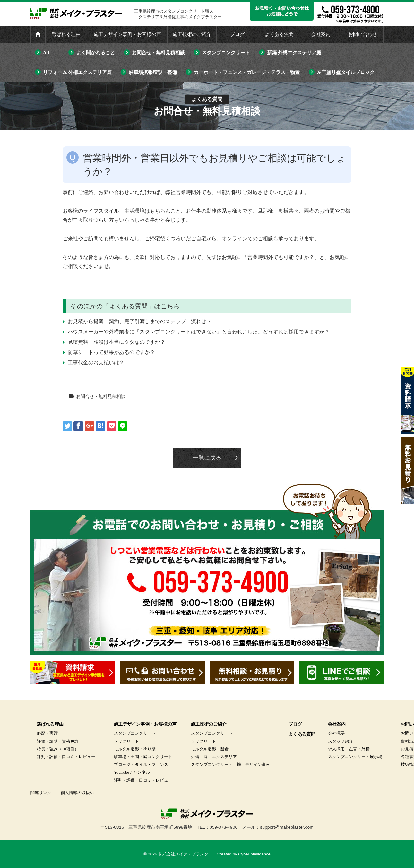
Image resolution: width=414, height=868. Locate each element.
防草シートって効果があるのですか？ (111, 352)
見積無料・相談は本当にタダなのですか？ (116, 342)
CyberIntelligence (254, 854)
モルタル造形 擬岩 (210, 749)
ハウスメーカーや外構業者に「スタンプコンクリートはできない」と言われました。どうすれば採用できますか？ (199, 332)
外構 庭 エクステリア (214, 757)
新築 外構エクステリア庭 (294, 53)
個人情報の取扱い (77, 793)
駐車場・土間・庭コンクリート (143, 757)
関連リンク (41, 793)
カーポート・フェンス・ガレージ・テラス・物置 (247, 72)
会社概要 (336, 733)
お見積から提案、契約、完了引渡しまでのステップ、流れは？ (140, 321)
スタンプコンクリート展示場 (355, 757)
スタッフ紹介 (341, 741)
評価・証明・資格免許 (58, 741)
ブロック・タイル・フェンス (141, 764)
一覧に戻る (207, 458)
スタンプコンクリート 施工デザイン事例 (231, 764)
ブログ (237, 34)
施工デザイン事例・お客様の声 (127, 34)
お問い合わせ (363, 34)
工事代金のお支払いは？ (96, 363)
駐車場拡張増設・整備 (153, 72)
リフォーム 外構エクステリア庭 (77, 72)
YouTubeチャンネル (132, 772)
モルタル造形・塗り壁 (135, 749)
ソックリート (126, 741)
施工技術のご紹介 (192, 34)
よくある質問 (279, 34)
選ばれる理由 (66, 34)
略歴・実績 (47, 733)
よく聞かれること (96, 53)
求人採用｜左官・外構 (349, 749)
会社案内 (321, 34)
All (46, 53)
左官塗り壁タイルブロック (346, 72)
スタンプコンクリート (226, 53)
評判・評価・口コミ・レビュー (66, 757)
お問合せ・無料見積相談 (158, 53)
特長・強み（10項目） (58, 749)
